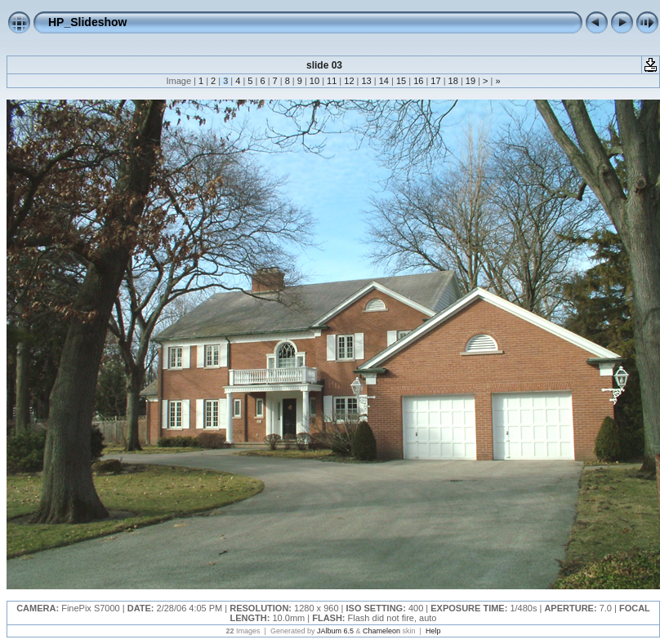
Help (433, 631)
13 (366, 81)
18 (453, 81)
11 (332, 81)
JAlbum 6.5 (335, 631)
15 (401, 81)
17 (435, 81)
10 (314, 81)
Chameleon (381, 631)
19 (470, 81)
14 (384, 81)
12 (349, 81)
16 (418, 81)
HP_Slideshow (87, 22)
